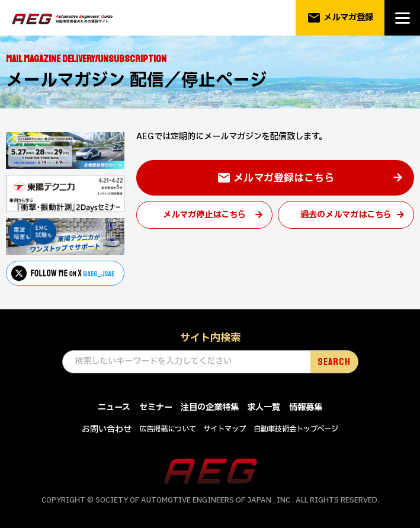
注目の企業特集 (210, 407)
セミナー (156, 407)
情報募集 (306, 407)
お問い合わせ (107, 429)
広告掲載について (168, 429)
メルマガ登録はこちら (275, 178)
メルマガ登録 (340, 18)
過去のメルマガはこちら (346, 215)
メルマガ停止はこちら (204, 215)
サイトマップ (225, 429)
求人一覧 (264, 407)
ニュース (114, 407)
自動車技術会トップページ (296, 429)
